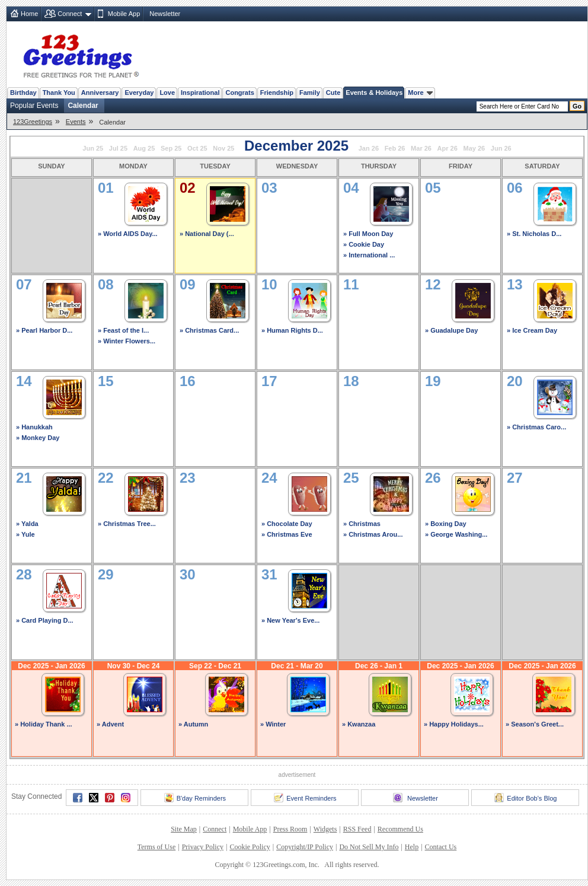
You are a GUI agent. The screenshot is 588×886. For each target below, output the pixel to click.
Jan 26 (369, 148)
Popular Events (34, 106)
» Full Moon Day (368, 234)
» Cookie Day (364, 244)
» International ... (369, 255)
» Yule (25, 534)
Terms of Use (156, 847)
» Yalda (27, 524)
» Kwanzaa (359, 724)
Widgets (325, 829)
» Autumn (193, 724)
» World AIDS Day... (128, 234)
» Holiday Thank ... (44, 724)
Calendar (83, 106)
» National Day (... (207, 234)
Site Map (184, 829)
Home (29, 14)
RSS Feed (357, 829)
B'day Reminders (195, 798)
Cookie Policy (250, 847)
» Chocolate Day (287, 524)
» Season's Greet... (535, 724)
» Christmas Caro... (536, 427)
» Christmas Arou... (373, 534)
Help (412, 847)
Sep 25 (171, 148)
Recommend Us (400, 829)
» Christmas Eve (287, 534)
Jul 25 (118, 148)
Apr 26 (448, 148)
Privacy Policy (203, 847)
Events (76, 122)
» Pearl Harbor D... (44, 330)
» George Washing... (456, 534)
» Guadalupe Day (451, 330)
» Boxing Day (446, 524)
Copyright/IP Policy (305, 847)
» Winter (273, 724)
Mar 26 (421, 148)
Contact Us (441, 847)
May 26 (474, 148)
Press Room (290, 829)
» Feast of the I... (123, 330)
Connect (70, 14)
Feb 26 (395, 148)
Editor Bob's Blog (525, 798)
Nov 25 (223, 148)
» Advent (110, 724)
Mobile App (124, 14)
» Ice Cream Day (532, 330)
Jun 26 (501, 148)
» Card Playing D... (45, 620)
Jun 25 (93, 148)
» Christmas (362, 524)
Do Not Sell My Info (369, 847)
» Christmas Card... (209, 330)
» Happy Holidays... (454, 724)
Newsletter (165, 14)
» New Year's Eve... (290, 620)
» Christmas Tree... (127, 524)
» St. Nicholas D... (534, 234)
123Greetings (33, 122)
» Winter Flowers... (127, 341)
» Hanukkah (34, 427)
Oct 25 (197, 148)
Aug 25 (144, 148)
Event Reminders (305, 798)
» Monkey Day (38, 438)
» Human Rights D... (292, 330)
